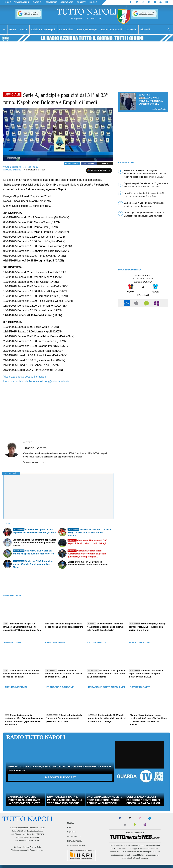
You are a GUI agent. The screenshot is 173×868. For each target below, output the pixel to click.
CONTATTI (81, 2)
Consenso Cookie (76, 845)
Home (8, 2)
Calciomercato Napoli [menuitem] (43, 30)
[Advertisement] (143, 332)
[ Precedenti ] (143, 295)
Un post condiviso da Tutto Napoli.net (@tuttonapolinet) (36, 381)
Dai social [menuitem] (131, 30)
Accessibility (74, 836)
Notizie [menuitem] (24, 30)
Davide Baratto (13, 170)
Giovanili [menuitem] (145, 30)
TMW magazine (22, 2)
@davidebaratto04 (34, 170)
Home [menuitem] (13, 30)
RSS (69, 828)
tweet (105, 163)
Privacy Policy (75, 841)
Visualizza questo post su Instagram (25, 377)
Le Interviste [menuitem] (66, 30)
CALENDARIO (67, 2)
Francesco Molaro (37, 850)
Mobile (71, 823)
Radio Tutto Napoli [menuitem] (111, 30)
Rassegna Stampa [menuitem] (87, 30)
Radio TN (38, 2)
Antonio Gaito (35, 847)
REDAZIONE (51, 2)
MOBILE (93, 2)
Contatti (72, 832)
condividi (89, 163)
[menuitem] (4, 30)
